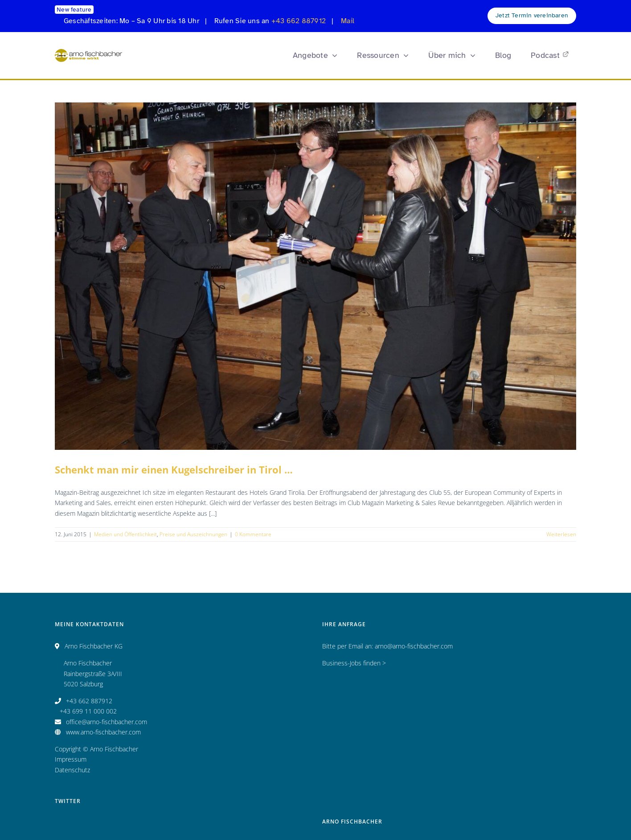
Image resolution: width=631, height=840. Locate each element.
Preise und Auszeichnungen (193, 534)
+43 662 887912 (299, 21)
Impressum (71, 759)
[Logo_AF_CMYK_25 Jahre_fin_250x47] (88, 52)
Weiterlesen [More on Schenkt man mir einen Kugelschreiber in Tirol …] (561, 534)
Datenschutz (72, 770)
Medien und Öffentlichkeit (125, 534)
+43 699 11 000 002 (88, 711)
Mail (348, 21)
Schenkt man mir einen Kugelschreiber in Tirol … (174, 469)
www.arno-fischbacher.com (103, 732)
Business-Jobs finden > (354, 663)
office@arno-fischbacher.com (107, 722)
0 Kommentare (253, 534)
